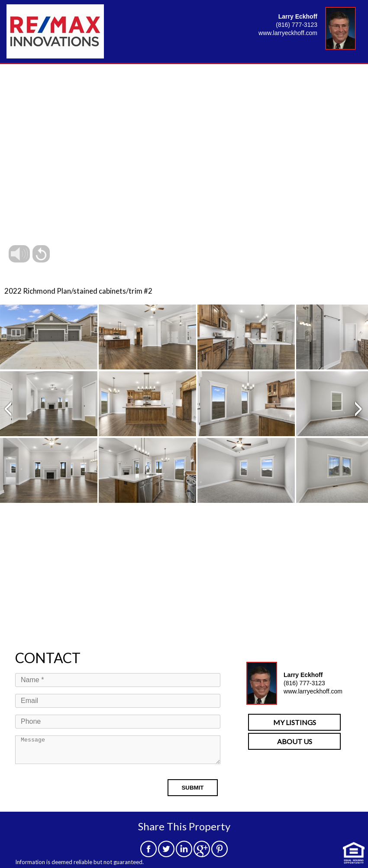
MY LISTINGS (295, 722)
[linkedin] (184, 854)
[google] (202, 854)
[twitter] (166, 854)
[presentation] (81, 794)
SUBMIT (192, 793)
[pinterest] (220, 854)
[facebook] (148, 854)
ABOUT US (295, 741)
